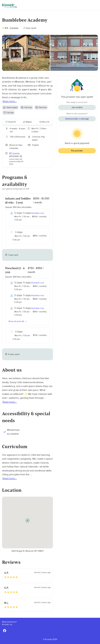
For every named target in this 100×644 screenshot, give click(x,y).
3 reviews (14, 28)
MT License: (14, 153)
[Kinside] (10, 6)
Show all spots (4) (18, 321)
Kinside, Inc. (7, 624)
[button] (28, 520)
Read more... (10, 101)
